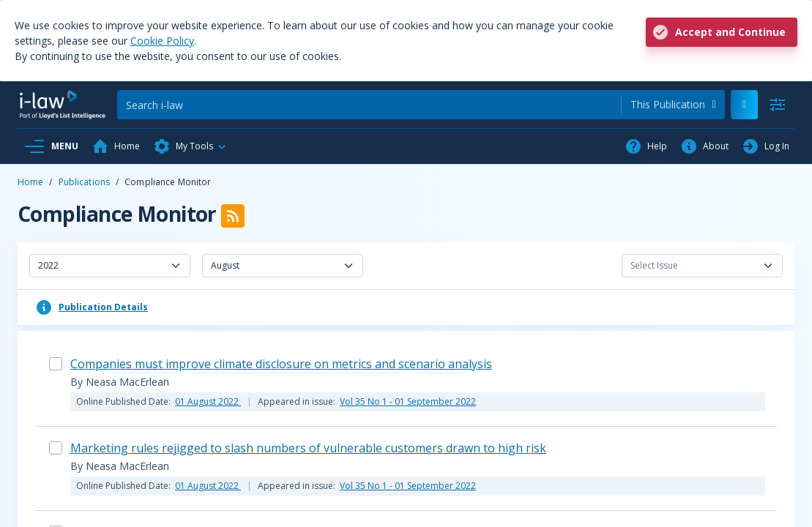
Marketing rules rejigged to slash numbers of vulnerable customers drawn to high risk (308, 448)
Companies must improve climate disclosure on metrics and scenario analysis (281, 364)
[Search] (369, 105)
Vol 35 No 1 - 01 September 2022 (408, 401)
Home (30, 182)
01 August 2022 (208, 401)
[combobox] (673, 105)
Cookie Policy (162, 41)
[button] (190, 146)
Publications (84, 182)
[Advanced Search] (778, 105)
